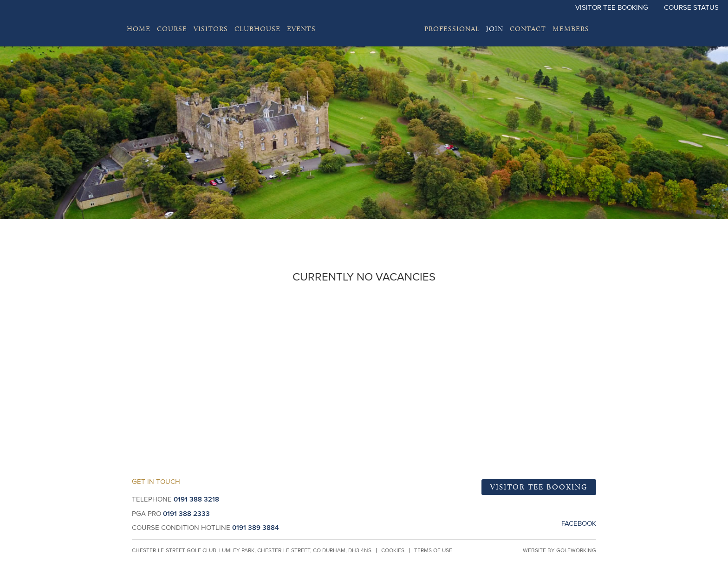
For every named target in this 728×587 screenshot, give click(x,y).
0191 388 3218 (196, 499)
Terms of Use (433, 550)
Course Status (691, 7)
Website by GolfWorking (559, 550)
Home (139, 29)
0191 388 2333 (186, 514)
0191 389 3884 (256, 528)
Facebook (579, 523)
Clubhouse (257, 29)
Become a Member (152, 339)
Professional (452, 29)
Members (571, 29)
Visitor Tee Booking (612, 7)
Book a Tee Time (364, 339)
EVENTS (301, 29)
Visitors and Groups (576, 339)
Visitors (211, 29)
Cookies (393, 550)
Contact (528, 29)
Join (495, 29)
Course (172, 29)
